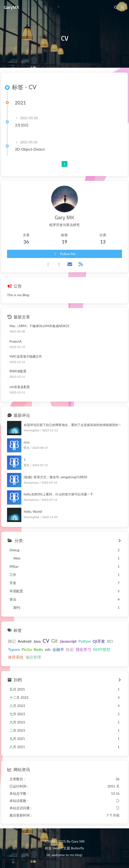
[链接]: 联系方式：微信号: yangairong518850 (56, 477)
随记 (12, 641)
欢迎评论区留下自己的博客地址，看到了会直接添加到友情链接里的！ (73, 425)
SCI (110, 641)
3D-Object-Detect (30, 149)
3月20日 (22, 125)
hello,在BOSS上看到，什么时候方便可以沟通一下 (58, 494)
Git (54, 641)
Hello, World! (33, 512)
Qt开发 (99, 641)
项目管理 (33, 657)
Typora (14, 649)
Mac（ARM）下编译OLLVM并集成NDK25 (40, 326)
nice (27, 442)
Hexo (56, 848)
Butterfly (77, 848)
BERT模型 (102, 649)
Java (37, 641)
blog (78, 855)
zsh (48, 649)
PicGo (27, 649)
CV (46, 641)
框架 (70, 649)
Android (24, 641)
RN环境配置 (18, 371)
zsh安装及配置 (20, 387)
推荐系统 (16, 657)
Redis (38, 649)
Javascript (68, 641)
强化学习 (83, 649)
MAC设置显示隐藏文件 (26, 356)
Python (85, 641)
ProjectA (16, 341)
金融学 (58, 649)
